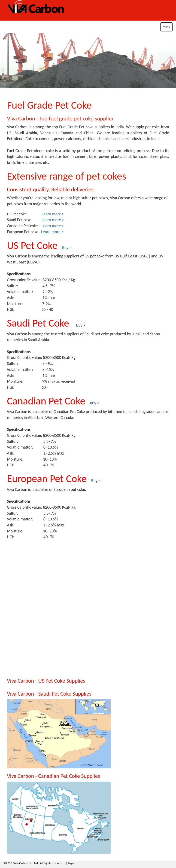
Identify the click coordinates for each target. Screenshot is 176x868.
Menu (166, 27)
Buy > (96, 481)
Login (71, 863)
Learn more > (53, 214)
